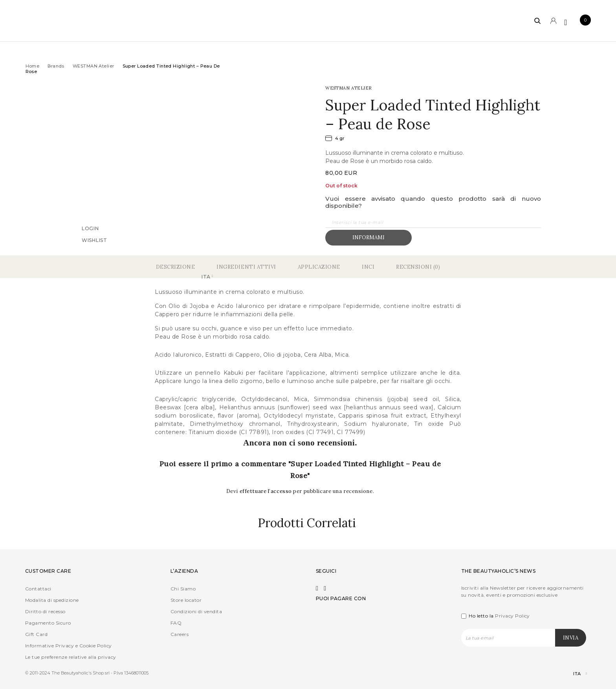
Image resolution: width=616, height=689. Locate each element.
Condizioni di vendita (196, 611)
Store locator (186, 600)
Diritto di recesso (45, 611)
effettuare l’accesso (267, 491)
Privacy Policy (512, 616)
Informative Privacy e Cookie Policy (69, 646)
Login (90, 228)
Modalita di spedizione (52, 600)
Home (33, 66)
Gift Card (36, 634)
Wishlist (94, 240)
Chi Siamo (183, 589)
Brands (56, 66)
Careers (180, 634)
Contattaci (38, 589)
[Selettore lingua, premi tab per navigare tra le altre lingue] (573, 674)
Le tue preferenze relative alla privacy (71, 657)
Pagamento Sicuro (48, 623)
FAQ (176, 623)
